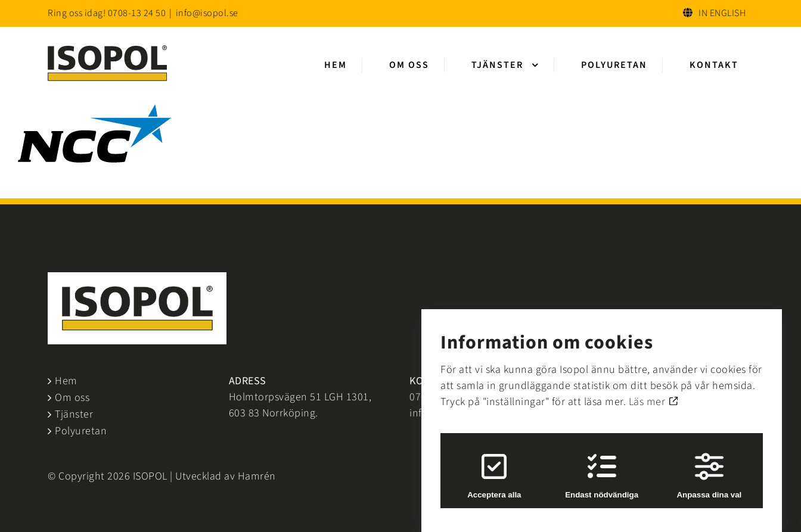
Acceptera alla (492, 463)
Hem (66, 381)
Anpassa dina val (711, 463)
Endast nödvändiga (602, 463)
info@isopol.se (207, 13)
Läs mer (653, 389)
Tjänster (74, 414)
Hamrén (257, 476)
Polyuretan (81, 431)
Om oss (72, 398)
